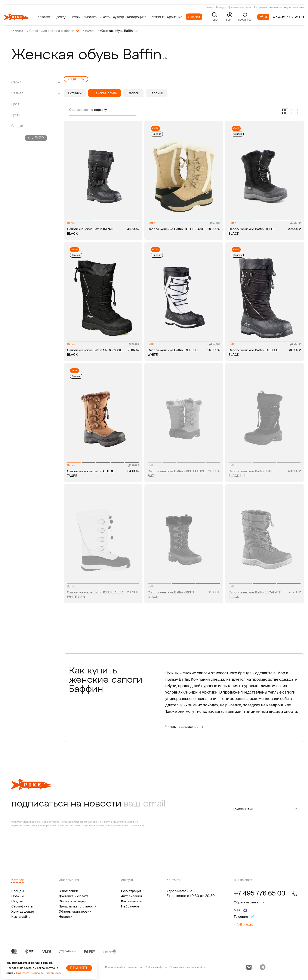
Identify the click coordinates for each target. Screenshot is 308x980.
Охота (105, 17)
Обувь (75, 17)
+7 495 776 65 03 (288, 17)
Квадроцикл (137, 17)
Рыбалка (90, 17)
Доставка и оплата (239, 7)
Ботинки (75, 93)
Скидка (157, 134)
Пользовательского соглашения (126, 825)
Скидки (194, 17)
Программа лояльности (267, 7)
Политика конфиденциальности (124, 967)
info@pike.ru (244, 924)
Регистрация (131, 891)
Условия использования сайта (188, 967)
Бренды (221, 7)
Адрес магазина (294, 7)
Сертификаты (22, 906)
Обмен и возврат (72, 901)
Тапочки (157, 93)
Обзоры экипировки (75, 911)
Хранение (175, 17)
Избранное (130, 906)
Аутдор (118, 17)
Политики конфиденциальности (87, 825)
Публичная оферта (156, 967)
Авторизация (131, 896)
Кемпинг (157, 17)
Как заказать (131, 901)
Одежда (60, 17)
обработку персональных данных (82, 821)
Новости (65, 916)
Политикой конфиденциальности (39, 973)
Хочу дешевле (23, 911)
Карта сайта (21, 916)
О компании (68, 891)
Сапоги (133, 93)
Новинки (209, 7)
